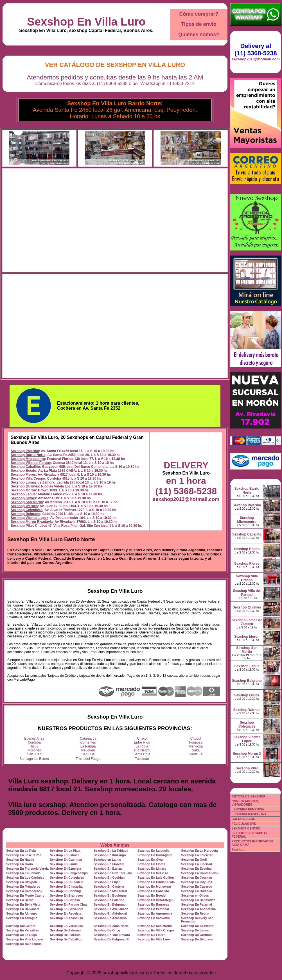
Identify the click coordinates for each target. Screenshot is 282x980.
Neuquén (88, 750)
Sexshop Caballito (25, 467)
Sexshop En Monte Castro (25, 895)
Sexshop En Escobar (196, 869)
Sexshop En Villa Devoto (112, 935)
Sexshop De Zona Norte (111, 926)
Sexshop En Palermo (109, 900)
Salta (196, 750)
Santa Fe (196, 754)
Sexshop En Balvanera (23, 909)
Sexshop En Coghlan (109, 878)
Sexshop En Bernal (20, 900)
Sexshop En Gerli (194, 860)
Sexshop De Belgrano (197, 939)
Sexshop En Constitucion (200, 873)
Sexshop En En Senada (23, 873)
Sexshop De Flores (151, 935)
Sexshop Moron (23, 490)
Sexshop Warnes (24, 506)
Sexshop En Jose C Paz (24, 855)
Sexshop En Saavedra (154, 918)
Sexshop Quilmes (25, 486)
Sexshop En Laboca (65, 855)
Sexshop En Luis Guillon (156, 878)
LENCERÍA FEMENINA (248, 809)
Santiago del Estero (34, 759)
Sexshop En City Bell (197, 882)
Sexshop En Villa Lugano (25, 939)
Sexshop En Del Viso (153, 873)
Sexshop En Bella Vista (23, 904)
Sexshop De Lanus (195, 930)
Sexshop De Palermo (65, 930)
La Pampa (88, 746)
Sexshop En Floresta (109, 864)
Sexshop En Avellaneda (111, 909)
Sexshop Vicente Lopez (30, 518)
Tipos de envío (199, 24)
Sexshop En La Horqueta (199, 851)
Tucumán (142, 759)
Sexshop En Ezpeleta (66, 869)
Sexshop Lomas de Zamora (33, 482)
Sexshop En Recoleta (66, 913)
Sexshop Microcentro (28, 459)
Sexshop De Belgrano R (111, 939)
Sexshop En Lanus (64, 864)
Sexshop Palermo (25, 451)
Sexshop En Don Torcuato (113, 873)
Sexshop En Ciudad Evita (156, 882)
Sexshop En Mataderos (23, 886)
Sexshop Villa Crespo (28, 478)
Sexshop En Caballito (153, 891)
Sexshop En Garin (20, 864)
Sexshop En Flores (151, 864)
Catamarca (88, 739)
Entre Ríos (142, 742)
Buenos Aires (34, 739)
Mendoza (196, 746)
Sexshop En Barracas (153, 904)
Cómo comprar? (199, 14)
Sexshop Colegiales (27, 510)
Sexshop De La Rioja (22, 935)
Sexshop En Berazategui (155, 900)
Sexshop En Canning (66, 891)
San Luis (88, 754)
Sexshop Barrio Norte (28, 455)
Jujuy (34, 746)
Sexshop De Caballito (66, 939)
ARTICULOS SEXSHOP (248, 796)
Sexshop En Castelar (109, 886)
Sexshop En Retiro (195, 913)
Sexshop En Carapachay (24, 891)
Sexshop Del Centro (21, 926)
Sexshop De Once (107, 930)
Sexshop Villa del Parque (31, 463)
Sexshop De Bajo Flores (24, 944)
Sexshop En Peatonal (153, 909)
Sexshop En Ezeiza (108, 869)
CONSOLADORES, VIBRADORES (245, 803)
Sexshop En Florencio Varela (27, 869)
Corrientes (88, 742)
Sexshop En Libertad (196, 864)
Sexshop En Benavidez (198, 900)
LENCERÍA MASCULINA (249, 814)
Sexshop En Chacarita (66, 886)
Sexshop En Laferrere (197, 855)
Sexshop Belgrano (25, 514)
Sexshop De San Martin (155, 926)
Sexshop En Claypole (22, 882)
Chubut (196, 739)
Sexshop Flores (23, 475)
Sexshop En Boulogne (110, 895)
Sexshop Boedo (23, 471)
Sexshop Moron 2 (247, 754)
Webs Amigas (115, 845)
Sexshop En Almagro (22, 913)
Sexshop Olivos (23, 498)
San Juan (34, 754)
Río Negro (142, 750)
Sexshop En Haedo (20, 860)
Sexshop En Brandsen (66, 895)
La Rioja (142, 746)
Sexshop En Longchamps (69, 873)
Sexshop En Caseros (196, 886)
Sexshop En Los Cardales (25, 878)
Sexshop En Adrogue (22, 918)
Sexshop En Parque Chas (69, 904)
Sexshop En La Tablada (111, 851)
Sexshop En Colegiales (67, 878)
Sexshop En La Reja (21, 851)
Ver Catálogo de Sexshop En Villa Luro (115, 65)
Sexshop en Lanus (107, 860)
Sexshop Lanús (23, 494)
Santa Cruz (142, 754)
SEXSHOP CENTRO (246, 828)
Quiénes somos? (199, 35)
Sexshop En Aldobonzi (110, 913)
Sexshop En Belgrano (110, 904)
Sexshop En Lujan (107, 882)
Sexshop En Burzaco (196, 891)
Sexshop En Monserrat (154, 886)
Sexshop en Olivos (195, 895)
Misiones (34, 750)
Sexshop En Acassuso (67, 918)
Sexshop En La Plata (65, 851)
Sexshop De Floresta (65, 935)
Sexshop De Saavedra (197, 926)
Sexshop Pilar (22, 526)
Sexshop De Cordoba (197, 935)
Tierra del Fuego (88, 759)
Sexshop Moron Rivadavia (32, 522)
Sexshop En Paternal (196, 904)
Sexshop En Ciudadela (67, 882)
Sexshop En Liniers (152, 869)
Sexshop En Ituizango (110, 855)
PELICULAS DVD (244, 824)
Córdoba (34, 742)
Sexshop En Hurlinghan (155, 855)
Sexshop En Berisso (65, 900)
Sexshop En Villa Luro (86, 22)
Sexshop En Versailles (66, 926)
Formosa (196, 742)
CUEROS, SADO (243, 819)
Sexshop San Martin (27, 502)
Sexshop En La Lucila (154, 851)
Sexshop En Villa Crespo (156, 930)
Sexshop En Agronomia (155, 913)
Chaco (142, 739)
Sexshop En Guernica (66, 860)
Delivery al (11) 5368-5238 (256, 50)
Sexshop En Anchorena (198, 909)
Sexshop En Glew (150, 860)
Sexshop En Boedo (152, 895)
